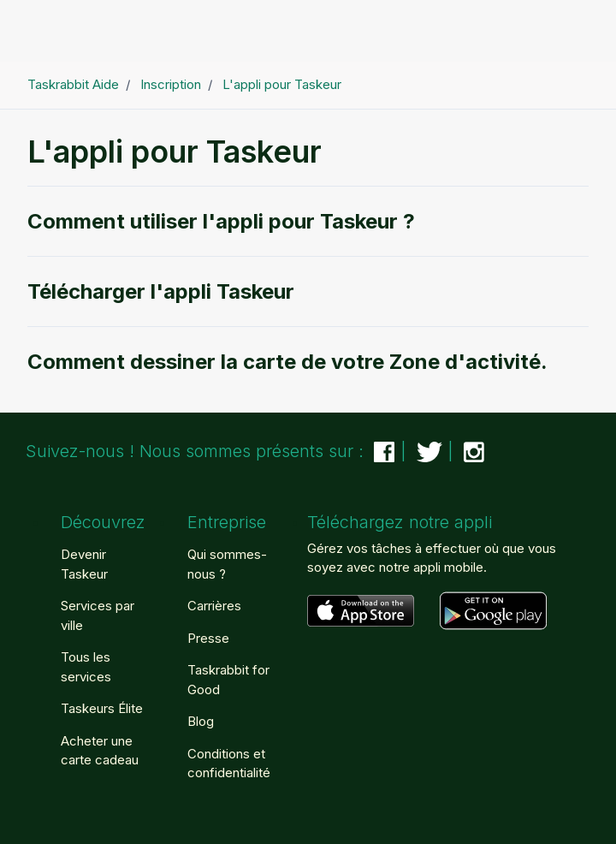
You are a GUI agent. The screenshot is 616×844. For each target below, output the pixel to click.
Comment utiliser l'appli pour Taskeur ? (221, 221)
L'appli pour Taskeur (282, 84)
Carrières (214, 606)
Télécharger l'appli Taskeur (161, 291)
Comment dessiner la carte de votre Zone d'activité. (287, 362)
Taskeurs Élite (102, 708)
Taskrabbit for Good (228, 680)
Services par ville (98, 615)
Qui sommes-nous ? (227, 564)
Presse (208, 638)
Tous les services (86, 667)
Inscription (171, 84)
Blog (201, 721)
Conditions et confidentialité (229, 764)
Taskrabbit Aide (73, 84)
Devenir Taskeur (84, 564)
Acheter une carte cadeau (100, 751)
